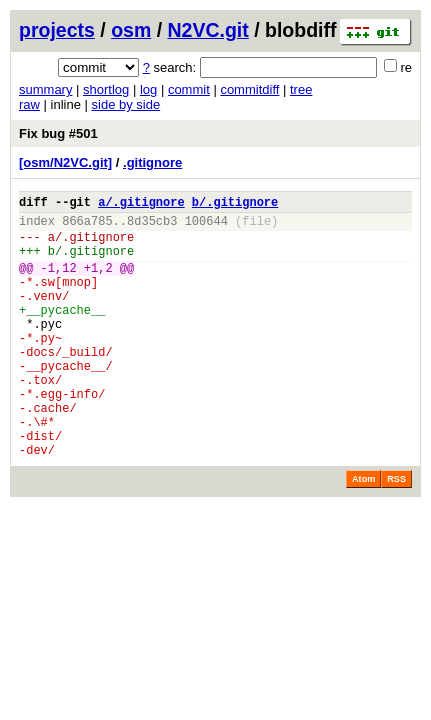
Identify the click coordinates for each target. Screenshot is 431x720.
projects (57, 30)
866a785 (87, 226)
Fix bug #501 (58, 133)
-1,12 (59, 282)
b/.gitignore (235, 204)
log (148, 89)
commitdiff (249, 89)
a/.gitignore (141, 204)
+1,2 (98, 282)
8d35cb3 (152, 226)
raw (29, 104)
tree (301, 89)
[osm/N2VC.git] (65, 162)
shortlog (106, 89)
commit (189, 89)
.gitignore (152, 162)
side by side (126, 104)
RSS (396, 533)
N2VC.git (208, 30)
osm (131, 30)
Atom (363, 533)
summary (45, 89)
